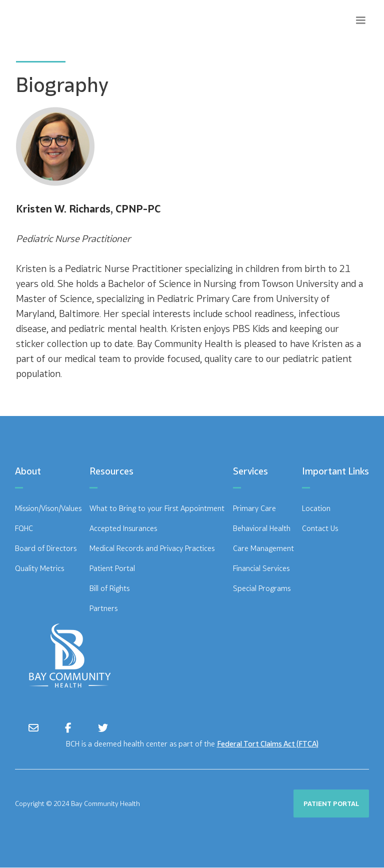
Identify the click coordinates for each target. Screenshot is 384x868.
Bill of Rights (109, 588)
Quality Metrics (39, 568)
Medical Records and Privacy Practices (152, 548)
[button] (360, 20)
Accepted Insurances (123, 528)
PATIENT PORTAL (331, 803)
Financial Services (261, 568)
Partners (103, 608)
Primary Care (254, 508)
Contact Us (320, 528)
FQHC (24, 528)
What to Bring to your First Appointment (157, 508)
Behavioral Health (262, 528)
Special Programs (262, 588)
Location (316, 508)
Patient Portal (112, 568)
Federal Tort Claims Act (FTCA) (268, 744)
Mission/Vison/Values (48, 508)
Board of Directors (46, 548)
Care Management (263, 548)
